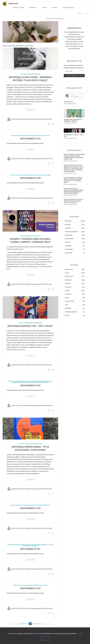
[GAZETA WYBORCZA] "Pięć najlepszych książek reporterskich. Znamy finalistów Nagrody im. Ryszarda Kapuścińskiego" (74, 191)
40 (39, 624)
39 (36, 624)
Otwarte (21, 323)
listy (67, 305)
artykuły (68, 228)
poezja (67, 273)
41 (42, 624)
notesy (67, 315)
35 (25, 624)
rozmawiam (69, 235)
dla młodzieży (70, 301)
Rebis (26, 505)
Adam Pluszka (28, 74)
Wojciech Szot (15, 119)
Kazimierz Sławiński (28, 382)
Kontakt (55, 8)
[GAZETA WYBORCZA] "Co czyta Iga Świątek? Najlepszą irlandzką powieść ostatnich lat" (73, 201)
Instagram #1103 (30, 588)
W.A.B (22, 74)
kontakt (79, 634)
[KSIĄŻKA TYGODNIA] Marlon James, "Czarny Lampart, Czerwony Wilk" (30, 240)
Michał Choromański (14, 381)
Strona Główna (18, 8)
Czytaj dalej (30, 110)
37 (31, 624)
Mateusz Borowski (13, 545)
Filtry (32, 444)
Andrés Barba (38, 444)
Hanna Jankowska (29, 136)
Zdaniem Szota (13, 3)
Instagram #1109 (30, 178)
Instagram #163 (68, 102)
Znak (32, 545)
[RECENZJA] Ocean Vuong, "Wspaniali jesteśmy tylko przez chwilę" (30, 79)
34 (22, 624)
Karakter (14, 136)
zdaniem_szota (39, 136)
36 (28, 624)
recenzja (34, 119)
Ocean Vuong (36, 74)
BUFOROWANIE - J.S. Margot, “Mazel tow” (74, 136)
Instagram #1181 (30, 549)
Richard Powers (46, 175)
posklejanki (69, 249)
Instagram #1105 (30, 508)
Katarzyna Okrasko (24, 444)
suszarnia (68, 246)
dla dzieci (68, 287)
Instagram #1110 (30, 139)
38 (34, 624)
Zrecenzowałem (68, 8)
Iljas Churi (46, 136)
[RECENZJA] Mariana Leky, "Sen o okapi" (30, 326)
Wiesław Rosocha (17, 382)
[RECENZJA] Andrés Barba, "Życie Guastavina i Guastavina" (30, 448)
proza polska (69, 276)
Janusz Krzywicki (26, 381)
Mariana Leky (39, 323)
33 (20, 624)
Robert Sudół (25, 236)
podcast (68, 242)
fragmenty (68, 253)
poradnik (68, 308)
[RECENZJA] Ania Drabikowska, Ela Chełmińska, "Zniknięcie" (73, 120)
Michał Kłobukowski (19, 175)
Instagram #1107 (30, 385)
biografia (68, 294)
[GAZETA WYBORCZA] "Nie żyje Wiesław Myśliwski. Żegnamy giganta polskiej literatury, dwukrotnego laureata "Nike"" (74, 157)
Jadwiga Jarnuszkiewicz (38, 381)
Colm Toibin (38, 505)
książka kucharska (71, 312)
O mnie (44, 8)
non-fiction (69, 269)
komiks (67, 291)
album (67, 298)
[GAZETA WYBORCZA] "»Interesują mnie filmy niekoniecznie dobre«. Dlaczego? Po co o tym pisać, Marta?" (73, 180)
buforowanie (69, 239)
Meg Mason (35, 546)
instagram (20, 136)
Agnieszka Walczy (29, 323)
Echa (39, 236)
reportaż (68, 284)
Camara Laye (49, 381)
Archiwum (33, 8)
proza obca (49, 119)
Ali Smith (45, 585)
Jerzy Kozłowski (15, 505)
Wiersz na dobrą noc (72, 232)
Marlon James (33, 236)
